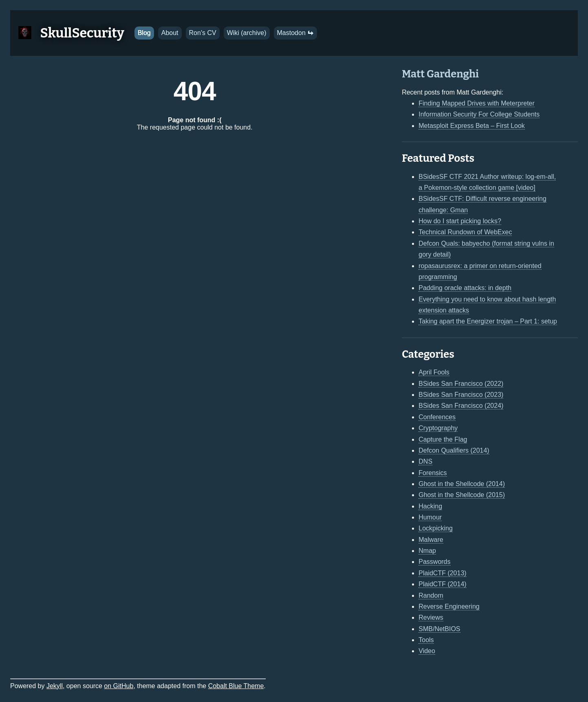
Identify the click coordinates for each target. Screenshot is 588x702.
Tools (426, 640)
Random (431, 595)
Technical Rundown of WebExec (465, 232)
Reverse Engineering (449, 606)
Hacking (430, 506)
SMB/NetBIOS (439, 629)
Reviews (431, 617)
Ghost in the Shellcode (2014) (462, 484)
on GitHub (119, 686)
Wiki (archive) (247, 33)
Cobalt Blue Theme (236, 686)
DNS (425, 461)
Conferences (437, 417)
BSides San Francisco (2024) (461, 406)
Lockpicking (436, 528)
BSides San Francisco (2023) (461, 395)
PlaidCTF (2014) (442, 584)
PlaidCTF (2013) (442, 573)
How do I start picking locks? (460, 221)
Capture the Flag (443, 439)
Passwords (434, 562)
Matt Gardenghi (440, 74)
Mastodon (296, 33)
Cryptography (438, 428)
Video (427, 651)
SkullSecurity (82, 33)
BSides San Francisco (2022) (461, 384)
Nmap (427, 551)
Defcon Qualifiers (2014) (454, 450)
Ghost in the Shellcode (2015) (462, 495)
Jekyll (55, 686)
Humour (430, 517)
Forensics (433, 473)
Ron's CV (203, 33)
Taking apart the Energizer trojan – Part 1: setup (488, 321)
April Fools (434, 372)
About (170, 33)
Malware (431, 540)
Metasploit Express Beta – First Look (472, 126)
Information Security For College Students (479, 114)
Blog (144, 33)
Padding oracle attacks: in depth (465, 288)
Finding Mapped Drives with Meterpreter (477, 103)
